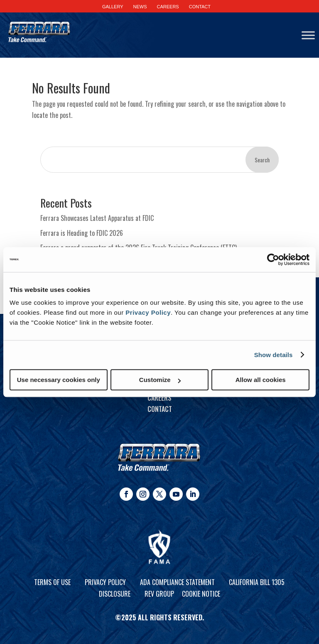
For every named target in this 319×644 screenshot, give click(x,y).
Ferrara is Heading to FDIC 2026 (82, 233)
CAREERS (168, 7)
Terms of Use (52, 582)
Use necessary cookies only (59, 380)
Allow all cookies (261, 380)
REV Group (159, 594)
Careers (159, 398)
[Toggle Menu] (308, 35)
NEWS (140, 7)
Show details (274, 355)
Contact (160, 409)
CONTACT (200, 7)
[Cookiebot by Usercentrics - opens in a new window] (273, 260)
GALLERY (113, 7)
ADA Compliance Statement (177, 582)
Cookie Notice (201, 594)
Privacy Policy (148, 312)
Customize (160, 380)
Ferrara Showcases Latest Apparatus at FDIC (97, 218)
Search (262, 160)
